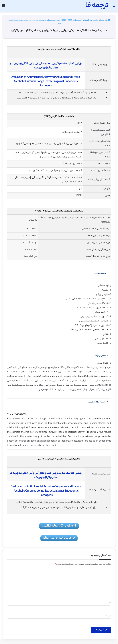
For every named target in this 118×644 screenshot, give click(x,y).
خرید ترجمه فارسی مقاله (59, 538)
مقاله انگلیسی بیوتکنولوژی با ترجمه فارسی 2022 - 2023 (82, 20)
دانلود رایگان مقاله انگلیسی (59, 526)
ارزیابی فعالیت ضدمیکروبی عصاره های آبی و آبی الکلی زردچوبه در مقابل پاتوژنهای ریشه (46, 66)
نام (109, 603)
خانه (107, 20)
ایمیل (108, 616)
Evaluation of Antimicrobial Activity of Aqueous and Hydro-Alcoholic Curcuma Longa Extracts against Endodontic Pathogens (46, 82)
